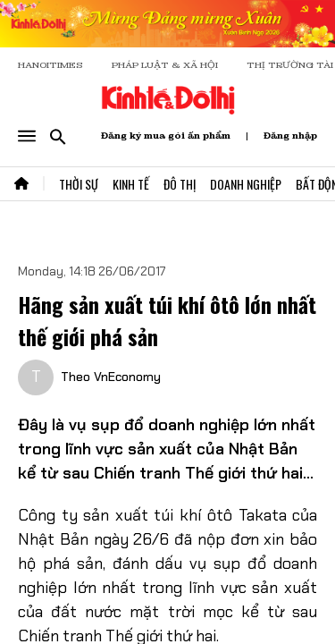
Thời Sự (79, 184)
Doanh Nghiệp (246, 184)
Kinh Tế (131, 184)
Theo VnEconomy (111, 377)
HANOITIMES (50, 65)
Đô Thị (180, 184)
